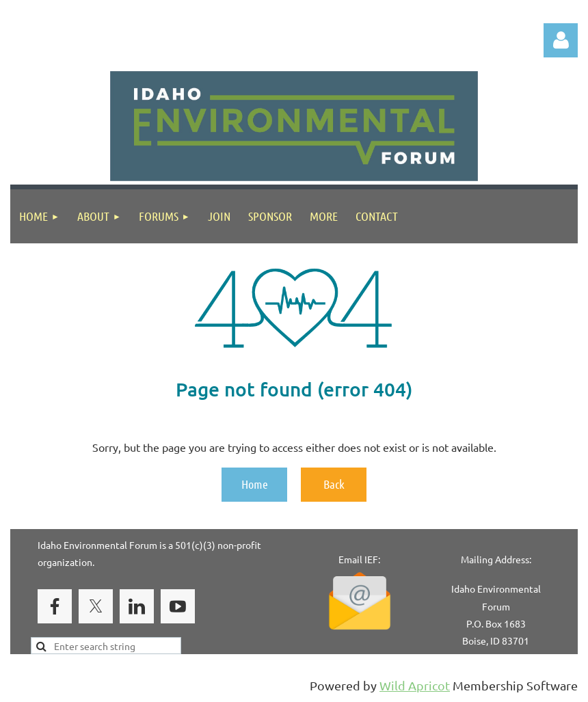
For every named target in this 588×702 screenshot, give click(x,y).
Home (255, 484)
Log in (561, 40)
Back (334, 484)
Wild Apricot (415, 685)
